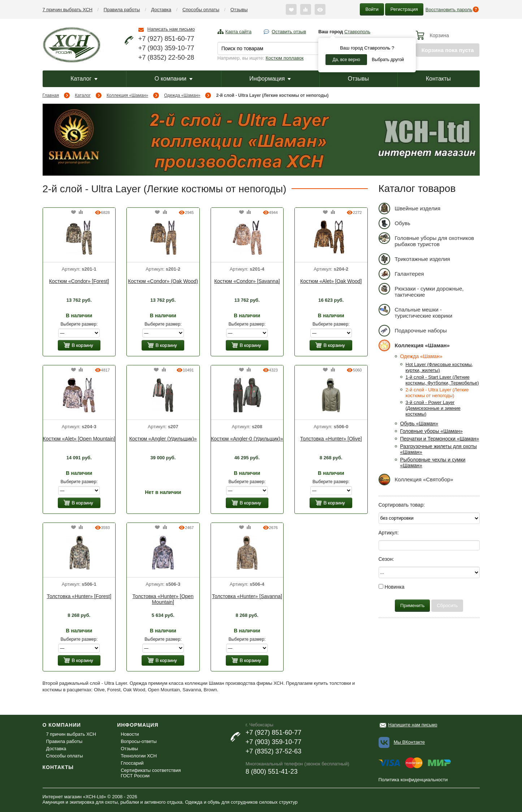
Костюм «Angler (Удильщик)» (163, 439)
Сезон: (386, 559)
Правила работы (122, 10)
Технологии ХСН (139, 756)
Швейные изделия (410, 208)
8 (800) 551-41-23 (272, 772)
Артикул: (389, 533)
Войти (372, 9)
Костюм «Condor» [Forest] (79, 281)
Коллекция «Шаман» (127, 95)
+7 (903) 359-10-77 (166, 48)
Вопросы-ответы (139, 741)
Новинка (392, 587)
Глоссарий (132, 763)
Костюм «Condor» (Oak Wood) (163, 281)
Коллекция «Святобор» (416, 479)
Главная (51, 95)
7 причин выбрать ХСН (68, 10)
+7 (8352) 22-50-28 (166, 57)
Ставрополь (357, 32)
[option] (79, 239)
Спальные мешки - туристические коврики (416, 311)
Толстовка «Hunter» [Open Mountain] (163, 599)
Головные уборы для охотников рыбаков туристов (426, 240)
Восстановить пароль (449, 10)
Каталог (84, 79)
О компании (174, 79)
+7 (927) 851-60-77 (166, 39)
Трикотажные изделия (414, 259)
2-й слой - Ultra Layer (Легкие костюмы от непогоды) (437, 393)
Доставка (161, 10)
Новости (130, 734)
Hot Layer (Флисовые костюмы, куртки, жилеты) (439, 367)
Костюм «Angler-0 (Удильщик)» (247, 439)
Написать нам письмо (171, 29)
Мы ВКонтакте (409, 742)
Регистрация (404, 9)
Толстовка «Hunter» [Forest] (79, 596)
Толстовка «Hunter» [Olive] (331, 439)
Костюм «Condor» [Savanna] (247, 281)
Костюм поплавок (284, 58)
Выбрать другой (388, 60)
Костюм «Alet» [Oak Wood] (331, 281)
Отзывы (239, 10)
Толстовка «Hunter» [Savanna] (247, 596)
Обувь (394, 223)
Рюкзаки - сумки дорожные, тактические (421, 290)
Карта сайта (238, 32)
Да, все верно (346, 60)
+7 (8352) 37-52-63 (274, 751)
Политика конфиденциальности (413, 780)
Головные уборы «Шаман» (432, 431)
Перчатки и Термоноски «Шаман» (440, 439)
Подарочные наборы (413, 330)
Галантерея (401, 274)
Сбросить (447, 605)
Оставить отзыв (289, 32)
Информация (270, 79)
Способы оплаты (201, 10)
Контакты (438, 79)
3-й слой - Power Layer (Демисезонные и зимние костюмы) (433, 408)
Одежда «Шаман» (182, 95)
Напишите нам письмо (413, 725)
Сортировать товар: (402, 505)
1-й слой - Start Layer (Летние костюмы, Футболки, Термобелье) (442, 380)
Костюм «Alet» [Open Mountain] (79, 439)
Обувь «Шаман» (419, 424)
